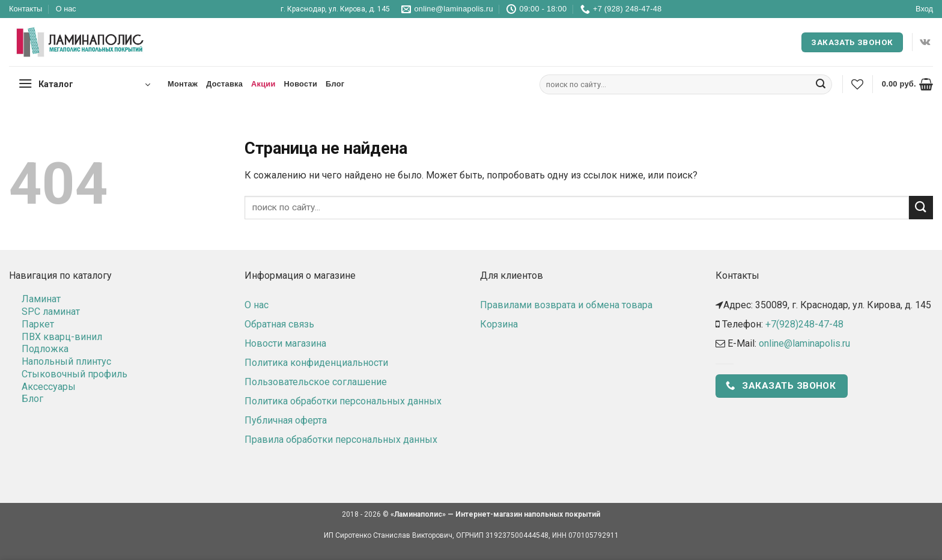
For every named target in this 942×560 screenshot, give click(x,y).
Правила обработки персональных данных (341, 440)
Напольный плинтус (66, 361)
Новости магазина (285, 343)
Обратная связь (279, 324)
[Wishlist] (857, 84)
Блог (335, 84)
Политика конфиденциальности (316, 363)
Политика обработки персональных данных (343, 401)
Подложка (45, 349)
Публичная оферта (286, 420)
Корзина (499, 324)
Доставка (224, 84)
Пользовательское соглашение (316, 382)
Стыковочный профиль (74, 374)
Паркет (38, 324)
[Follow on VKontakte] (925, 42)
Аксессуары (49, 387)
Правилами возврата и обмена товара (566, 305)
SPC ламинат (51, 312)
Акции (263, 84)
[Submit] (821, 85)
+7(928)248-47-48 (804, 324)
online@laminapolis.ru (804, 343)
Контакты (26, 9)
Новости (301, 84)
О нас (66, 9)
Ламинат (41, 299)
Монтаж (183, 84)
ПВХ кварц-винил (62, 337)
